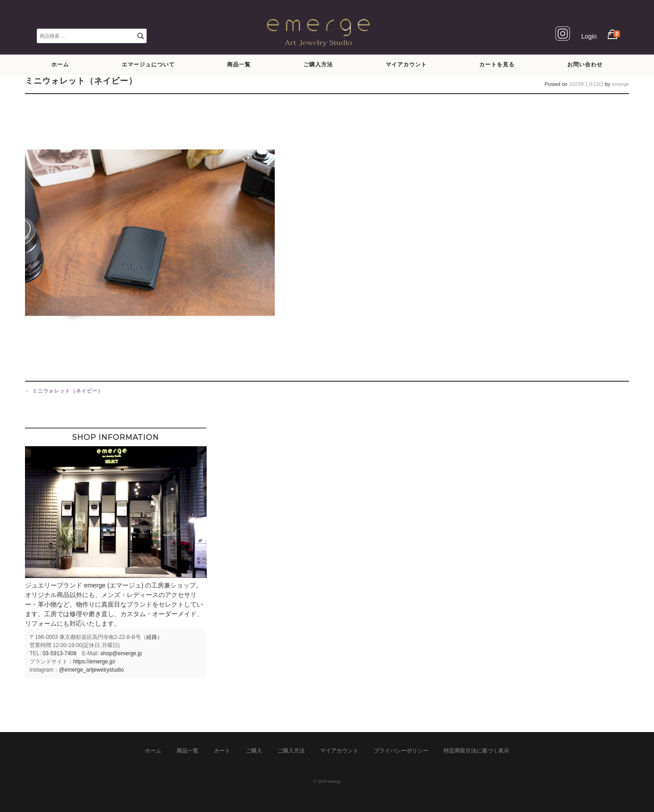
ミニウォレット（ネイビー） (64, 391)
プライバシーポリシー (401, 751)
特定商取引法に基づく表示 (476, 751)
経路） (154, 637)
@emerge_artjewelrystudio (92, 670)
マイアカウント (406, 64)
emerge (620, 84)
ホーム (60, 64)
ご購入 (254, 751)
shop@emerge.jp (121, 653)
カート (222, 751)
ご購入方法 (318, 64)
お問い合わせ (585, 64)
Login (589, 36)
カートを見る (497, 64)
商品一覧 (239, 64)
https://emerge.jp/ (94, 662)
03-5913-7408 (60, 653)
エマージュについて (148, 64)
